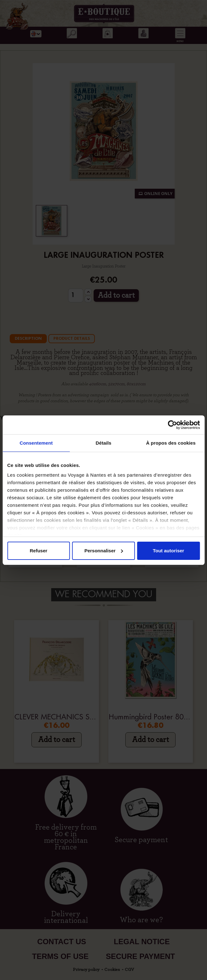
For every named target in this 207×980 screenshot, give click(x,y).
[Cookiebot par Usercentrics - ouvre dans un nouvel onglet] (172, 425)
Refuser (39, 551)
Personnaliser (104, 551)
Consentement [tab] (36, 443)
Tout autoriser (168, 551)
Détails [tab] (104, 443)
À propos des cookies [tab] (171, 443)
